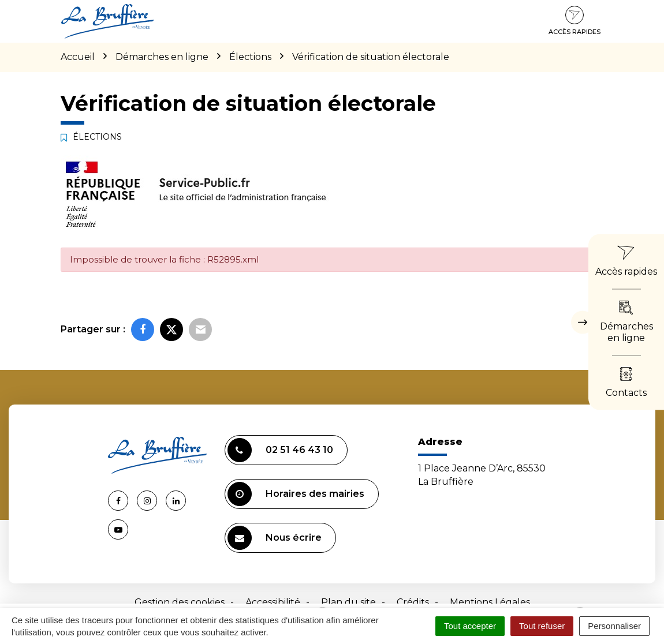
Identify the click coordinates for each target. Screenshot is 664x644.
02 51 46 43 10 (280, 450)
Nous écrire (275, 538)
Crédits (413, 602)
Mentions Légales (490, 602)
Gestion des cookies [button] (180, 602)
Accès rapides (575, 21)
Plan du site (348, 602)
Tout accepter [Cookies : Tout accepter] (470, 626)
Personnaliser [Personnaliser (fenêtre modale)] (614, 626)
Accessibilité (273, 602)
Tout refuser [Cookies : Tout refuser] (542, 626)
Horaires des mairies (296, 494)
